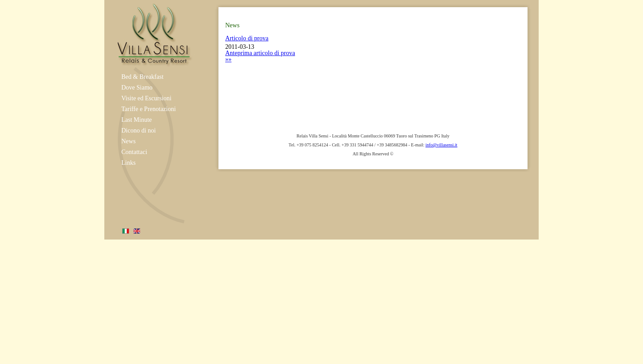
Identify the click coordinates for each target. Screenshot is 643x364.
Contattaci (134, 152)
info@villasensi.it (441, 145)
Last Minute (137, 120)
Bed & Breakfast (142, 77)
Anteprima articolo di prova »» (260, 56)
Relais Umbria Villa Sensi (154, 34)
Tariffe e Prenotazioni (149, 109)
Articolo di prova (247, 38)
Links (129, 163)
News (129, 141)
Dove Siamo (137, 88)
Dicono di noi (139, 131)
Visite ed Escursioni (146, 98)
